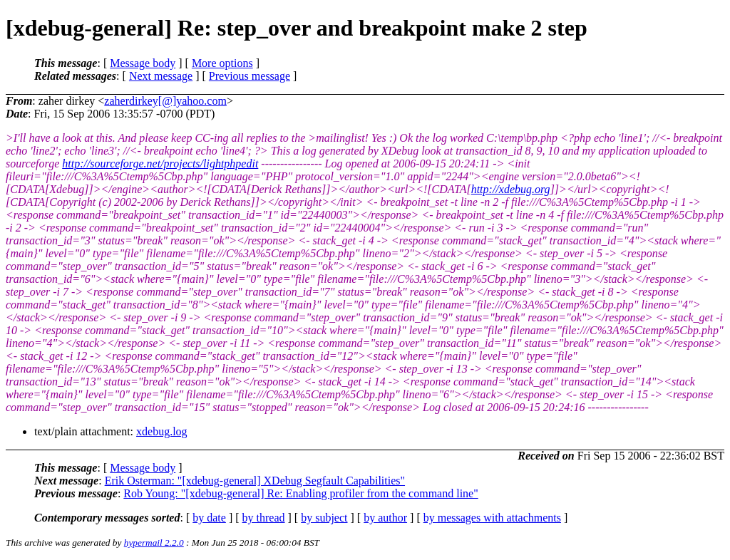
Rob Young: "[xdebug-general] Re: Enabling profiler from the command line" (300, 493)
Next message (161, 76)
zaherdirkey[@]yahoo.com (165, 101)
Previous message (250, 76)
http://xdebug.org (511, 189)
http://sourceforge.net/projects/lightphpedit (160, 164)
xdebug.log (162, 431)
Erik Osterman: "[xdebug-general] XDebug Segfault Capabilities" (255, 481)
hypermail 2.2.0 (154, 543)
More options (222, 63)
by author (385, 518)
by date (209, 518)
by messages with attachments (492, 518)
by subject (324, 518)
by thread (264, 518)
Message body (143, 63)
